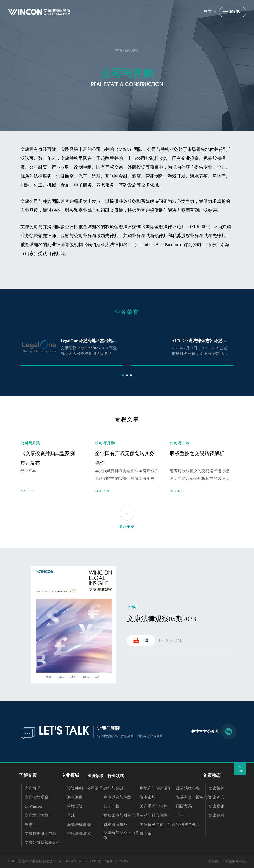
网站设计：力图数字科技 (227, 861)
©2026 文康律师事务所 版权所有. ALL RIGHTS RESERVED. (52, 861)
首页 (119, 50)
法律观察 (132, 50)
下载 (141, 641)
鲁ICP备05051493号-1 (114, 861)
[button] (123, 375)
